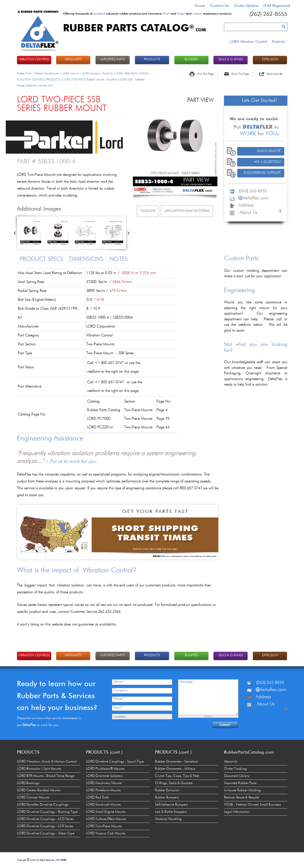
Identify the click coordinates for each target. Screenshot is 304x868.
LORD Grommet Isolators (104, 776)
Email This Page (240, 74)
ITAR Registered (277, 5)
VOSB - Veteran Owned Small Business (253, 805)
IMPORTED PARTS (113, 60)
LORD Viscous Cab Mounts (106, 834)
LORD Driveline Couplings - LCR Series (45, 826)
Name (119, 682)
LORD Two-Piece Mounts (104, 826)
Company (121, 690)
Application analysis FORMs (187, 211)
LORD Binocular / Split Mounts (39, 769)
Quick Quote (269, 151)
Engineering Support (262, 173)
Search (284, 26)
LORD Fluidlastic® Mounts (105, 769)
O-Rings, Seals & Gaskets (174, 783)
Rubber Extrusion (167, 790)
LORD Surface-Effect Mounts (106, 819)
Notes (119, 259)
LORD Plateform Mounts (103, 790)
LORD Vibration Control (248, 42)
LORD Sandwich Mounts (103, 805)
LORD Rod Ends (97, 798)
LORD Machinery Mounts (104, 783)
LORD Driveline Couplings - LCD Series (45, 819)
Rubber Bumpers (167, 798)
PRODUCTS (152, 60)
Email (118, 708)
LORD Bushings (28, 783)
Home (200, 5)
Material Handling (168, 819)
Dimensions (86, 259)
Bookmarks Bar (275, 74)
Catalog (148, 211)
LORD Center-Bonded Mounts (39, 790)
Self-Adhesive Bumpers (171, 805)
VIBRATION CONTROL (34, 60)
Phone (119, 699)
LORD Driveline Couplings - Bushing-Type (47, 812)
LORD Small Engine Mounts (106, 812)
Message (186, 682)
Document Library (237, 776)
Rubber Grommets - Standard (176, 762)
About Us (231, 762)
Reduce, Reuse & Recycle (241, 798)
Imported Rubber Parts (240, 783)
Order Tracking (235, 769)
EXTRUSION (270, 60)
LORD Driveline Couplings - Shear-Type (46, 834)
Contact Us (220, 5)
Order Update (246, 5)
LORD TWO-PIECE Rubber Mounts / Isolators (90, 80)
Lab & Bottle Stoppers (171, 812)
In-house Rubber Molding (242, 790)
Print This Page (205, 74)
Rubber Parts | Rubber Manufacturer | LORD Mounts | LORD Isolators (58, 74)
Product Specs (42, 259)
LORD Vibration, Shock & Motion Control (47, 762)
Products (279, 42)
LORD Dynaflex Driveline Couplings (43, 805)
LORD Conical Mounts (33, 798)
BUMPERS (191, 60)
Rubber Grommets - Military (175, 769)
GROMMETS (73, 60)
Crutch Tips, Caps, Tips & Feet (177, 776)
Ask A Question (267, 162)
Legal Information (237, 812)
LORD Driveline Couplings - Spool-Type (115, 762)
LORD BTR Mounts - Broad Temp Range (46, 776)
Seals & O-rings (231, 60)
